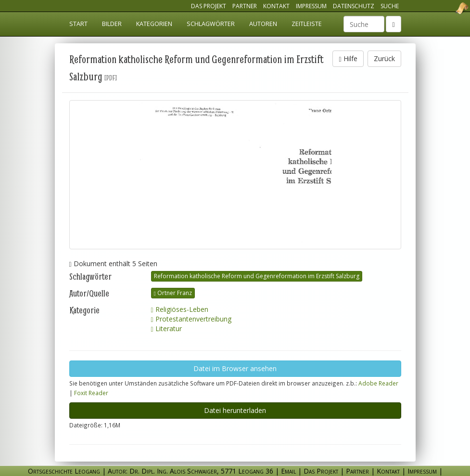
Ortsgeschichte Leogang (450, 8)
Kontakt (276, 6)
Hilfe (348, 58)
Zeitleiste (307, 24)
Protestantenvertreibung (191, 319)
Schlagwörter (211, 24)
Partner (245, 6)
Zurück (384, 58)
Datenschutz (354, 6)
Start (78, 24)
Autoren (263, 24)
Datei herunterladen (235, 410)
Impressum (311, 6)
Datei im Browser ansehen (235, 368)
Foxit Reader (91, 393)
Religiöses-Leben (180, 309)
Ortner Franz (173, 293)
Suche (390, 6)
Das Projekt (209, 6)
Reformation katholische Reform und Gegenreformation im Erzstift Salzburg (257, 276)
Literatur (166, 328)
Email (288, 471)
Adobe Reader (378, 383)
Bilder (112, 24)
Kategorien (154, 24)
